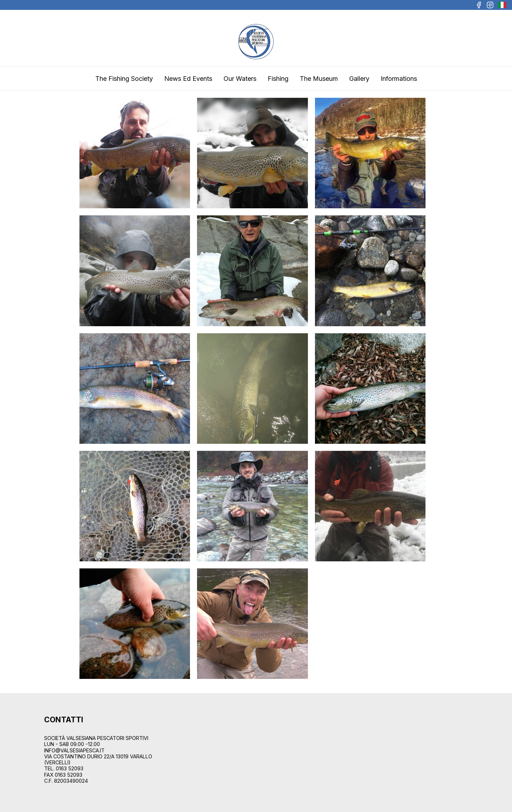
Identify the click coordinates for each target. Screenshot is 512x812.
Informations (399, 79)
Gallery (359, 79)
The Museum (319, 79)
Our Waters (240, 79)
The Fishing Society (124, 79)
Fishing (278, 79)
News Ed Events (188, 79)
